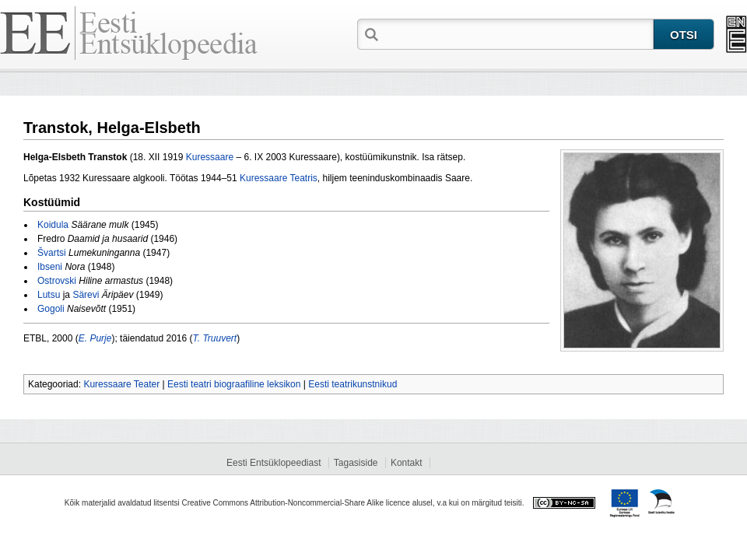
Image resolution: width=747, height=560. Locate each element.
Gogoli (51, 309)
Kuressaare (210, 157)
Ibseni (50, 267)
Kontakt (407, 463)
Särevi (86, 295)
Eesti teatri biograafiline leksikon (234, 384)
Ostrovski (57, 281)
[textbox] (517, 33)
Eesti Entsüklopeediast (274, 463)
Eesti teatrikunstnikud (352, 384)
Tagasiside (356, 463)
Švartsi (52, 253)
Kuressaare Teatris (279, 178)
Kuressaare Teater (121, 384)
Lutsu (49, 295)
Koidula (53, 225)
